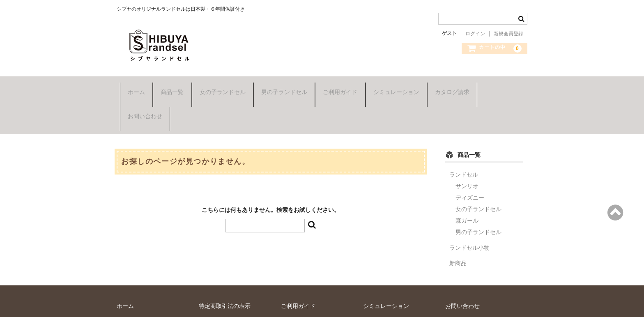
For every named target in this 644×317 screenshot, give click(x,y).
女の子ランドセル (219, 85)
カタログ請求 (449, 85)
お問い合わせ (499, 85)
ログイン (475, 34)
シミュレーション (393, 85)
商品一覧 (169, 85)
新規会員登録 (508, 34)
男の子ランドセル (281, 85)
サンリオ (467, 145)
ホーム (133, 85)
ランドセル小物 (469, 207)
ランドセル (464, 134)
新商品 (458, 223)
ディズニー (470, 157)
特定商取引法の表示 (225, 265)
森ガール (467, 180)
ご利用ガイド (337, 85)
